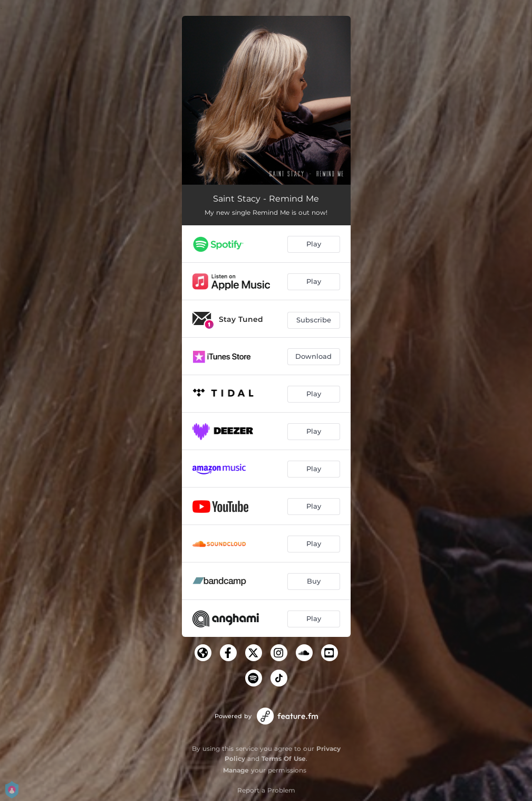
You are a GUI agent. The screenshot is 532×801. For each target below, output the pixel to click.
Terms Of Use (284, 759)
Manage (236, 770)
